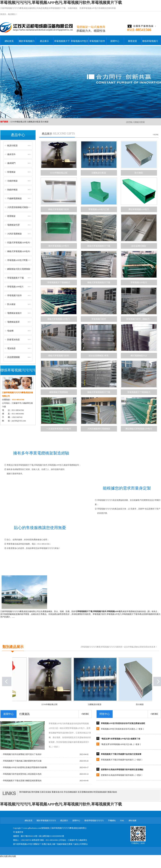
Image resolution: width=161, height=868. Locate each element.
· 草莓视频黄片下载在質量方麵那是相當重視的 (22, 781)
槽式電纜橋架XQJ (139, 356)
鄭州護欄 (35, 792)
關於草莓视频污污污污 (27, 43)
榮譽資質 (132, 41)
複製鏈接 (45, 828)
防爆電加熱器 (13, 340)
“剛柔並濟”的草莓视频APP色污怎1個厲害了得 (121, 740)
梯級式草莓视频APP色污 (19, 251)
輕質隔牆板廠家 (100, 792)
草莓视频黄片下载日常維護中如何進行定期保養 (121, 755)
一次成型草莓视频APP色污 (59, 429)
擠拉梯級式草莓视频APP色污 (139, 429)
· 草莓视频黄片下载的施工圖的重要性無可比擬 (22, 761)
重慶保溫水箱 (57, 792)
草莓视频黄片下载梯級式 (59, 282)
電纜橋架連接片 (14, 313)
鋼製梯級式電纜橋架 (59, 392)
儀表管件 (11, 154)
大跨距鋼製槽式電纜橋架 (99, 429)
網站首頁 (9, 41)
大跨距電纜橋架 (14, 234)
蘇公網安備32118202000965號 (52, 836)
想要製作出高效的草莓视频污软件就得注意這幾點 (122, 771)
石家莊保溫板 (45, 792)
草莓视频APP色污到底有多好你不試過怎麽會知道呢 (123, 725)
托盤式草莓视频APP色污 (19, 243)
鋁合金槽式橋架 (139, 246)
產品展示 (44, 41)
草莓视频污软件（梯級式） (139, 319)
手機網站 (112, 821)
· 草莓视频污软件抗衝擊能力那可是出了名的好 (22, 754)
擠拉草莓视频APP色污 (139, 209)
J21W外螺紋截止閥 (18, 122)
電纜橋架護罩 (13, 322)
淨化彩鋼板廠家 (70, 792)
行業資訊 (25, 714)
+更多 (140, 730)
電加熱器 (11, 348)
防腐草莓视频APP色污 (89, 8)
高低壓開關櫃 (13, 357)
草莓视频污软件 (97, 41)
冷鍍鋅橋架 (72, 8)
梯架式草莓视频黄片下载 (99, 246)
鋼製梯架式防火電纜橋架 (19, 269)
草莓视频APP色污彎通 (17, 260)
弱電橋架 (11, 172)
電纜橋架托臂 (13, 225)
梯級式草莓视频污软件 (59, 209)
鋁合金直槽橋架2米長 (99, 356)
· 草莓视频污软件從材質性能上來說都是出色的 (22, 774)
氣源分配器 (12, 146)
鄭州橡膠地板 (25, 792)
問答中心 (105, 714)
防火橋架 (45, 122)
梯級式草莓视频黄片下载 (99, 282)
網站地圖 (132, 821)
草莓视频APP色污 (80, 41)
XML (122, 821)
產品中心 (18, 135)
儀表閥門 (11, 163)
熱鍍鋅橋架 (12, 190)
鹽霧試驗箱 (112, 792)
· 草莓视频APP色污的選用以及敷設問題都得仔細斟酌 (25, 767)
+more (85, 714)
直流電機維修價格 (85, 792)
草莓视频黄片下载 (58, 8)
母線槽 (10, 331)
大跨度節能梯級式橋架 (18, 207)
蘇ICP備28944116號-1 (30, 836)
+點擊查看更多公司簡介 (80, 638)
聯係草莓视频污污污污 (150, 43)
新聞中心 (115, 41)
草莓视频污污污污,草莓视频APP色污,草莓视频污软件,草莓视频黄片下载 (61, 3)
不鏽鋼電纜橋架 (14, 198)
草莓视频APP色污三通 (99, 209)
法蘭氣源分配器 (34, 122)
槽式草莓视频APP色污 (59, 246)
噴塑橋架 (11, 216)
